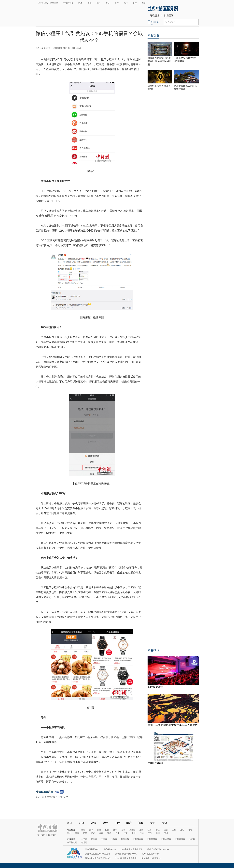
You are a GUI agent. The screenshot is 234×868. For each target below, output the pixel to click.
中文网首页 (68, 3)
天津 (91, 830)
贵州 (134, 833)
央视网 (114, 839)
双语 (144, 3)
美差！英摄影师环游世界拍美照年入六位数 (173, 725)
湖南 (77, 833)
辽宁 (115, 830)
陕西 (150, 833)
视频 (126, 3)
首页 (70, 823)
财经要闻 (169, 15)
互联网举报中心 (92, 849)
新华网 (94, 839)
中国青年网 (138, 839)
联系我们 (52, 835)
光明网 (84, 842)
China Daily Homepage (48, 3)
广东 (85, 833)
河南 (190, 830)
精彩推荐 (153, 650)
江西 (174, 830)
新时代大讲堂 (155, 687)
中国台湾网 (166, 839)
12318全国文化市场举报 (126, 858)
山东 (182, 830)
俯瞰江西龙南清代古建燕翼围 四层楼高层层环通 (159, 61)
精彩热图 (153, 35)
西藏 (142, 833)
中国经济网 (152, 839)
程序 (49, 797)
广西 (93, 833)
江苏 (150, 830)
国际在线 (125, 839)
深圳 (166, 833)
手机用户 (60, 797)
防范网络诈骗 (110, 849)
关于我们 (41, 835)
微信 (44, 797)
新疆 (158, 833)
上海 (141, 830)
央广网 (192, 839)
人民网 (84, 839)
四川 (117, 833)
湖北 (69, 833)
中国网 (104, 839)
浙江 (158, 830)
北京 (83, 830)
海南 (101, 833)
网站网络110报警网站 (151, 858)
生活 (108, 3)
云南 (125, 833)
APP (66, 797)
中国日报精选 (155, 763)
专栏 (135, 3)
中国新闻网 (72, 842)
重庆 (109, 833)
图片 (117, 3)
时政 (80, 3)
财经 (98, 3)
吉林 (123, 830)
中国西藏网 (180, 839)
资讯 (89, 3)
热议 (53, 797)
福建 (166, 830)
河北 (99, 830)
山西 (107, 830)
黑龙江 (132, 830)
